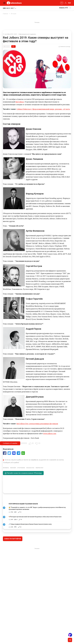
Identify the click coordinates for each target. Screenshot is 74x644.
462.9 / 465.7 (10, 8)
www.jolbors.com (50, 434)
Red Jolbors (20, 102)
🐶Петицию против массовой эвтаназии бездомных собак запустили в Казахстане (35, 517)
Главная (5, 14)
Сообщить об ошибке (10, 443)
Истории (14, 14)
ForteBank (22, 468)
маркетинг (40, 468)
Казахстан (31, 468)
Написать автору (64, 47)
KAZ (69, 3)
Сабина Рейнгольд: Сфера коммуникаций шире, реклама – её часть (43, 109)
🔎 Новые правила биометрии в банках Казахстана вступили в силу (30, 524)
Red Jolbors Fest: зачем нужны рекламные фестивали (37, 424)
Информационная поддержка (27, 34)
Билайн (14, 468)
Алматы (6, 468)
